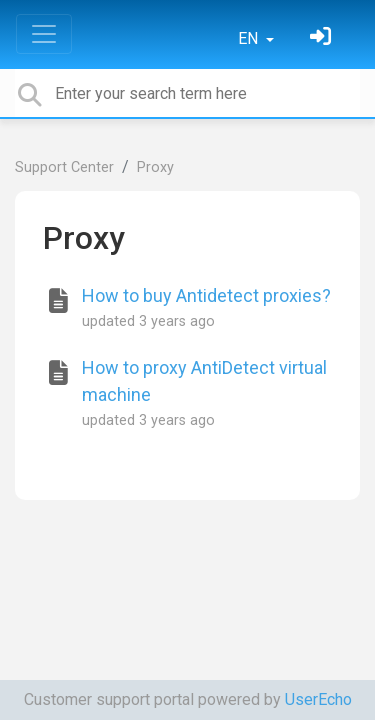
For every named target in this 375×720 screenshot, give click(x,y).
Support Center (64, 167)
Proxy (155, 167)
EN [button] (250, 38)
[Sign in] (323, 38)
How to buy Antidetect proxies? (206, 295)
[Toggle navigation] (44, 34)
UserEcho (318, 699)
